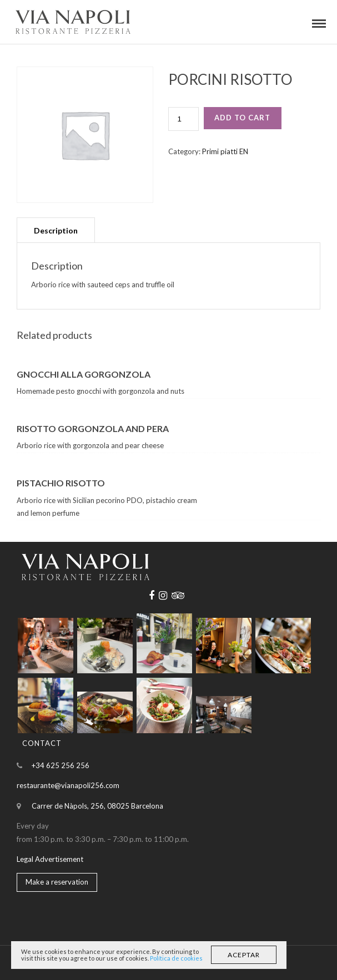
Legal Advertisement (50, 859)
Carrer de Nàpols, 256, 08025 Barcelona (97, 806)
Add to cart (242, 118)
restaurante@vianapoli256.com (68, 785)
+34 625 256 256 (61, 765)
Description (56, 230)
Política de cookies (176, 958)
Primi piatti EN (225, 151)
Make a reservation (57, 882)
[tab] (56, 230)
